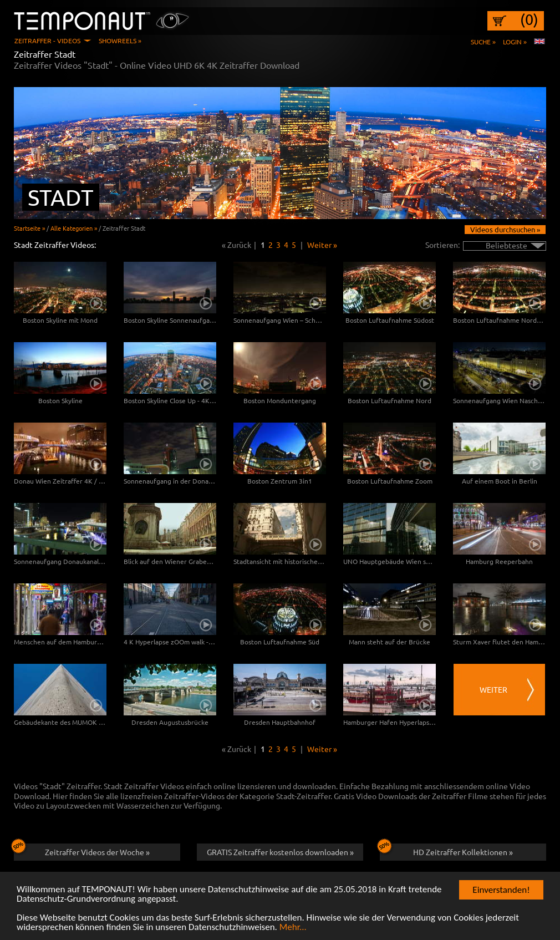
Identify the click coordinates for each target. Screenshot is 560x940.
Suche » (483, 42)
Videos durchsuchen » (505, 229)
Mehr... (293, 928)
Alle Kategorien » (74, 228)
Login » (515, 42)
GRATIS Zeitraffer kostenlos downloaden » (280, 852)
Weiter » (322, 245)
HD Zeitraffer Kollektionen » (446, 850)
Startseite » (29, 228)
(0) (529, 19)
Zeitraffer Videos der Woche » (82, 850)
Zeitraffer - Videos (47, 40)
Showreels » (120, 40)
